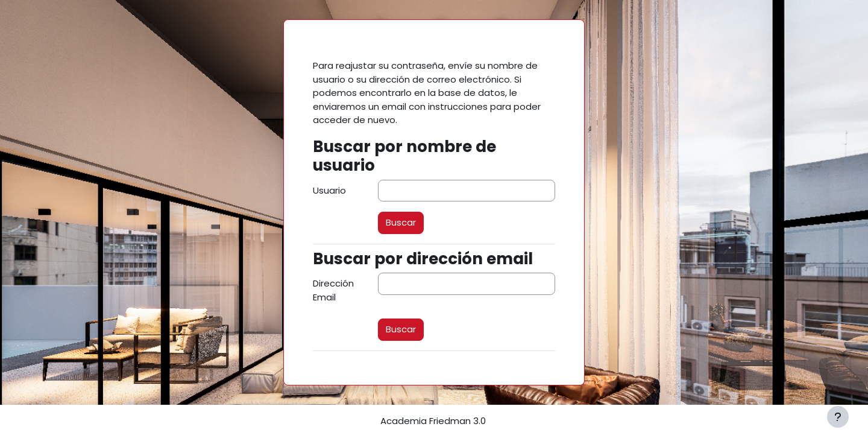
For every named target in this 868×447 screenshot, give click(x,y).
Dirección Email (333, 290)
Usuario (329, 190)
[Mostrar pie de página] (838, 417)
